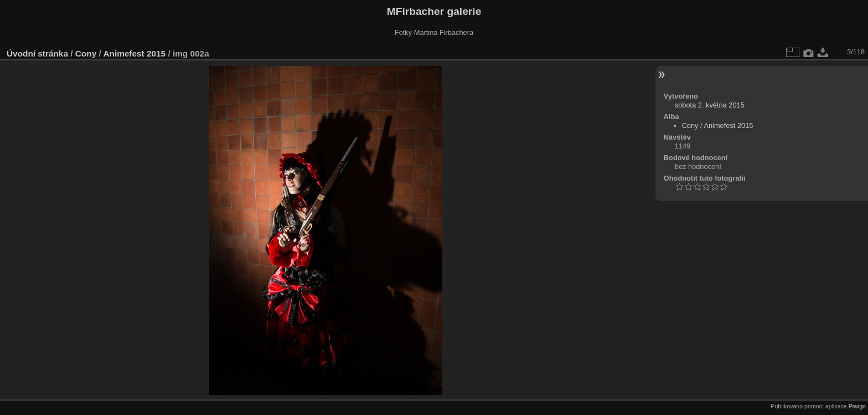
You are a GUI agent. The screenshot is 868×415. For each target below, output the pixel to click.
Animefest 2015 (134, 53)
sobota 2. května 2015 (710, 105)
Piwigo (857, 406)
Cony (86, 53)
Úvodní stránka (37, 53)
